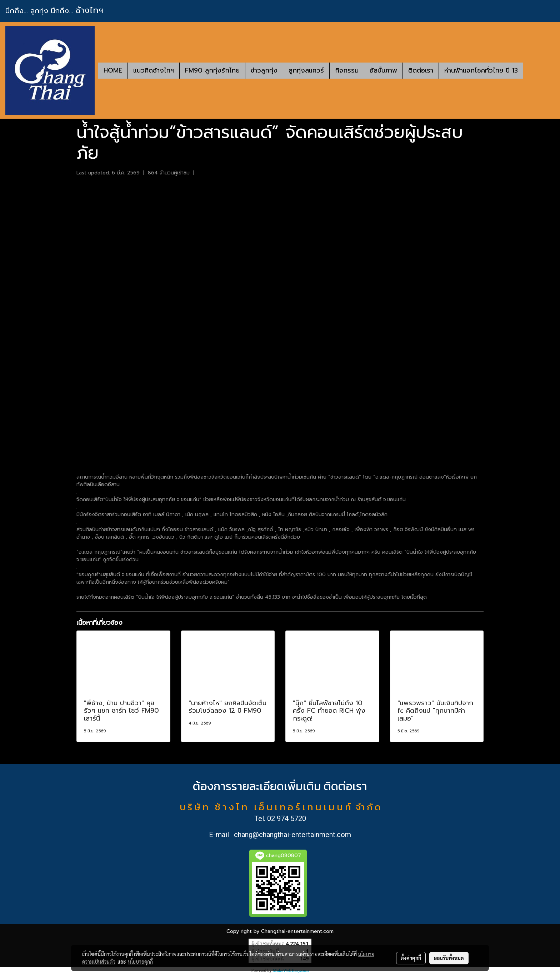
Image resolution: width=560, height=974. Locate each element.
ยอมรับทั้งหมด (449, 958)
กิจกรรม (347, 70)
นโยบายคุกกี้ (140, 961)
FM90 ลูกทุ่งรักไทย (212, 70)
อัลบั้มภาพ (383, 70)
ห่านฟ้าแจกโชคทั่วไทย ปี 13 (481, 70)
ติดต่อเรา (421, 70)
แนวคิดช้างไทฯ (154, 70)
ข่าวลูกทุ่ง (264, 70)
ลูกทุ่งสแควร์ (306, 70)
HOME (113, 70)
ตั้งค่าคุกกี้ (411, 958)
